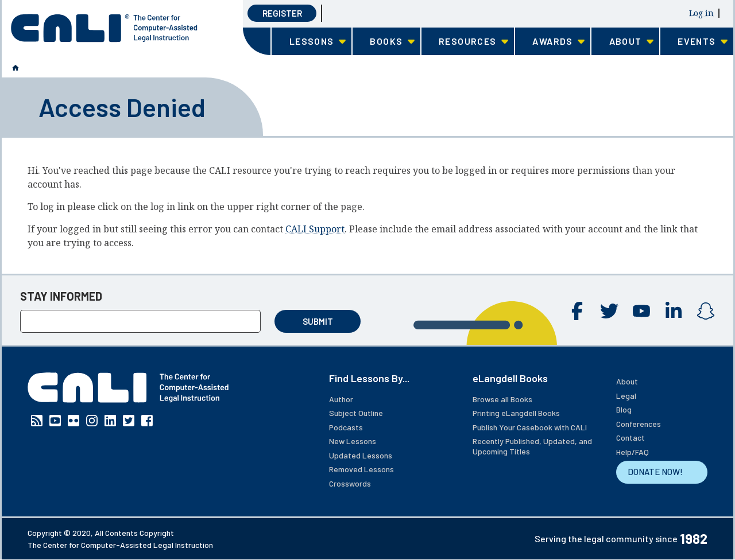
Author (341, 399)
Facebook (577, 311)
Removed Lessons (361, 469)
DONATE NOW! (655, 472)
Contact (630, 437)
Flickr (73, 421)
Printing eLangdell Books (516, 413)
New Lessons (353, 441)
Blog (624, 409)
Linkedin (674, 311)
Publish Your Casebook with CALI (530, 427)
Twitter (609, 311)
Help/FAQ (633, 452)
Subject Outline (356, 413)
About (627, 381)
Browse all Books (502, 399)
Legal (626, 396)
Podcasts (346, 427)
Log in (701, 13)
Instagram (706, 311)
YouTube (641, 311)
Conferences (639, 424)
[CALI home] (104, 28)
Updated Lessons (361, 455)
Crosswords (350, 483)
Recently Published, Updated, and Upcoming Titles (532, 446)
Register (282, 13)
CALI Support (315, 229)
